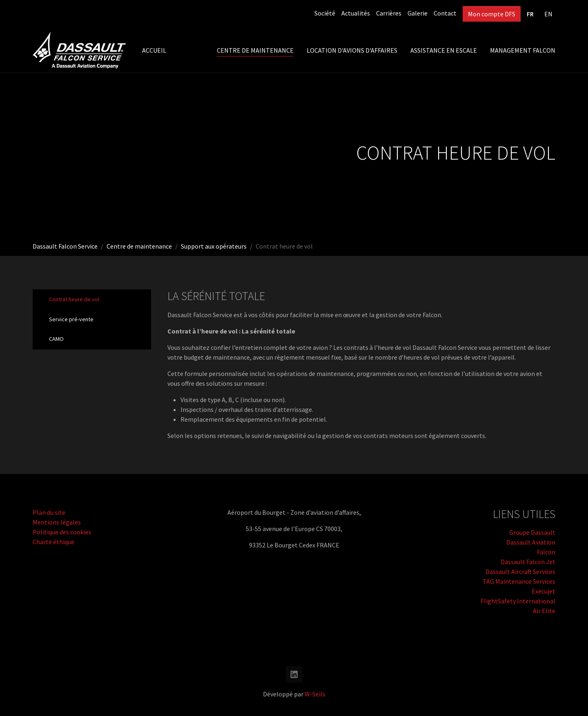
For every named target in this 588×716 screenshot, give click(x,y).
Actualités (356, 13)
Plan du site (49, 512)
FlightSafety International (518, 601)
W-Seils (315, 694)
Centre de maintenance (139, 246)
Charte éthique (53, 542)
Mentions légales (57, 522)
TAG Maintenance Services (519, 581)
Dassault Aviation (531, 542)
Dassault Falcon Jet (528, 562)
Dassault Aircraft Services (520, 571)
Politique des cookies (62, 532)
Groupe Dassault (532, 532)
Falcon (546, 552)
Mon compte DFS (492, 14)
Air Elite (544, 611)
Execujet (543, 591)
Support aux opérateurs (214, 246)
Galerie (418, 13)
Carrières (389, 13)
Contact (445, 13)
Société (325, 13)
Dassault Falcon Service (65, 246)
